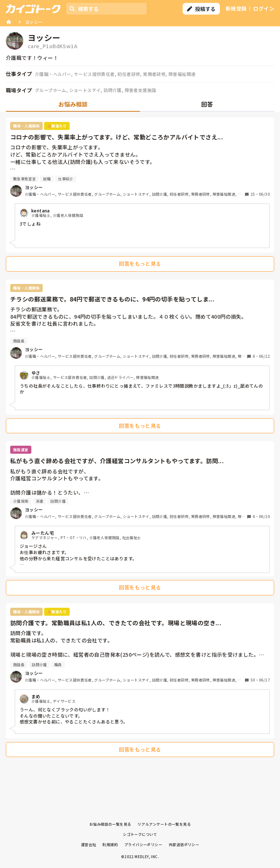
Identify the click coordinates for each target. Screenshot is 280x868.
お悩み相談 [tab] (73, 104)
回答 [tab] (207, 104)
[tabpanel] (140, 439)
